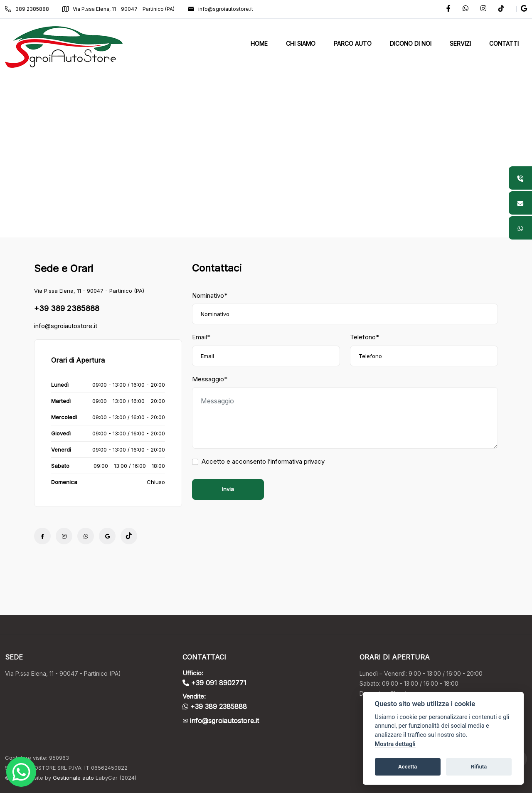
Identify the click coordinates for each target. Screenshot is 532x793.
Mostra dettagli (395, 744)
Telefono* (365, 337)
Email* (201, 337)
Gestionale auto (73, 778)
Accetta (408, 767)
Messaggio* (210, 379)
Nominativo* (210, 295)
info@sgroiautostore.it (220, 9)
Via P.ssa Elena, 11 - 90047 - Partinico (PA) (118, 9)
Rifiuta (479, 767)
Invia (228, 489)
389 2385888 (27, 9)
